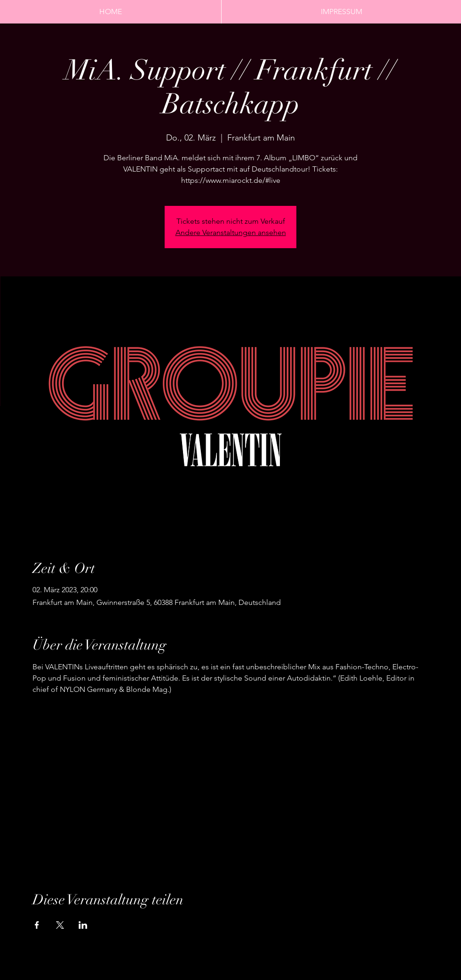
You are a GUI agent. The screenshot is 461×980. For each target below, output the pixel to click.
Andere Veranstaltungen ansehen (231, 232)
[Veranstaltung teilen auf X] (60, 925)
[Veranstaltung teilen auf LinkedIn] (83, 925)
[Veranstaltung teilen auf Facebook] (37, 925)
